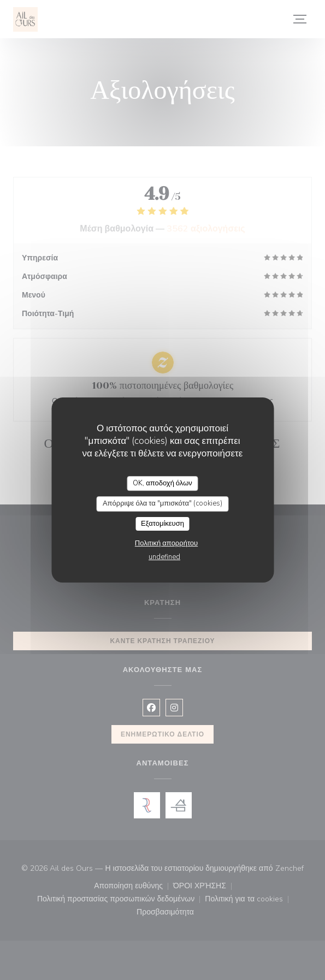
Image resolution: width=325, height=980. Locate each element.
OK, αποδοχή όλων (162, 483)
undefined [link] (164, 557)
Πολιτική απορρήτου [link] (166, 543)
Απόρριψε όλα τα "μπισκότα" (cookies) (162, 503)
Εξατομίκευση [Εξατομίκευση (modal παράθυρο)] (162, 524)
